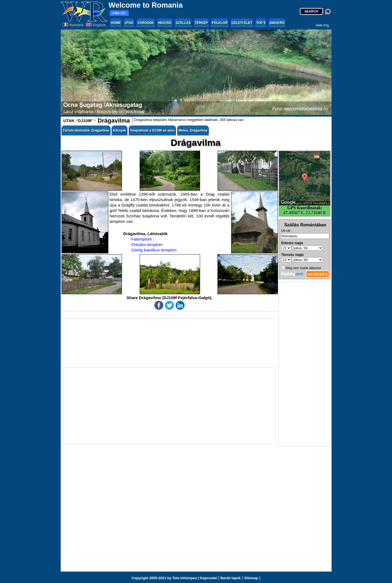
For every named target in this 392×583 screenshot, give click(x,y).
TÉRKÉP (201, 23)
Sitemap (251, 578)
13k (119, 13)
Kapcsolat (209, 578)
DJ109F (85, 121)
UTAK (129, 23)
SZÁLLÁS (183, 23)
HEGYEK (165, 23)
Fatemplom (142, 239)
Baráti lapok (231, 578)
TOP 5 (261, 23)
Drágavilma (113, 121)
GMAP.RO (277, 23)
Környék (120, 130)
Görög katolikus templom (154, 250)
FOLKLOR (220, 23)
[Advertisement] (305, 364)
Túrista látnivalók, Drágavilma (86, 130)
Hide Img (322, 25)
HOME (116, 23)
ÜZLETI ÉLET (242, 23)
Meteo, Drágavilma (193, 130)
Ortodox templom (147, 245)
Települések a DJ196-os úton (152, 130)
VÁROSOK (146, 23)
